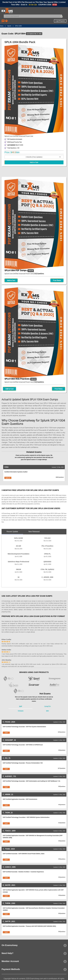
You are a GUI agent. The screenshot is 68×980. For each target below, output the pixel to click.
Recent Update (12, 532)
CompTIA (47, 707)
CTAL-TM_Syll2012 (47, 569)
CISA (6, 467)
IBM (47, 711)
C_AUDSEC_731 (9, 776)
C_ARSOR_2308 (47, 577)
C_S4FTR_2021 (9, 921)
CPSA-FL (47, 554)
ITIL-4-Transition (47, 546)
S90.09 (18, 569)
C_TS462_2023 (9, 849)
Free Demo (57, 280)
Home (2, 26)
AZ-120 (18, 546)
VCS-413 (47, 538)
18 (18, 577)
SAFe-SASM (18, 538)
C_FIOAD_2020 (9, 722)
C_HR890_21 (8, 794)
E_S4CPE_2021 (9, 885)
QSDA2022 (47, 562)
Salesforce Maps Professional (18, 562)
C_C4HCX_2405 (9, 867)
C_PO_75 (7, 758)
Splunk (9, 26)
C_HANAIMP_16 (9, 740)
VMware (21, 711)
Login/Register (60, 21)
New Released (34, 532)
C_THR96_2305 (9, 903)
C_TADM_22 (8, 813)
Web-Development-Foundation (18, 554)
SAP (21, 707)
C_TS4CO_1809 (9, 831)
